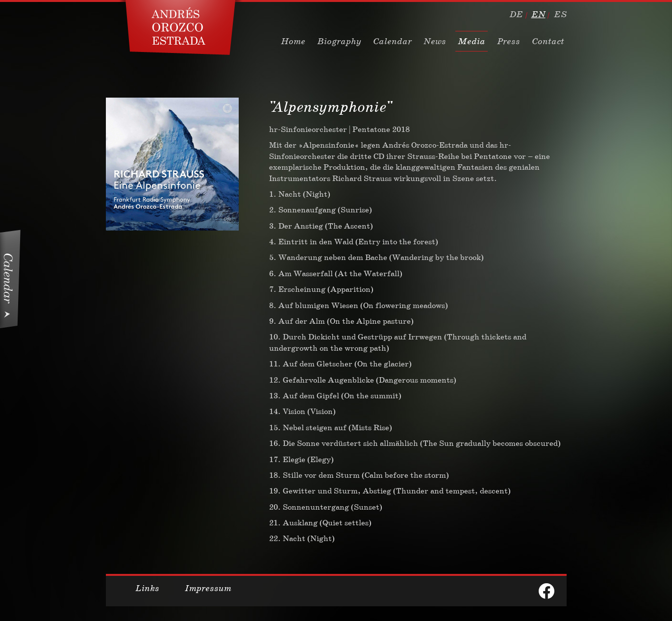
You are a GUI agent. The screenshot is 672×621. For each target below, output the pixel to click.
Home (293, 41)
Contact (548, 41)
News (435, 41)
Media (472, 41)
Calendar (392, 41)
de (516, 14)
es (560, 14)
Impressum (208, 588)
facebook (547, 591)
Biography (339, 41)
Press (509, 41)
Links (147, 588)
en (538, 14)
